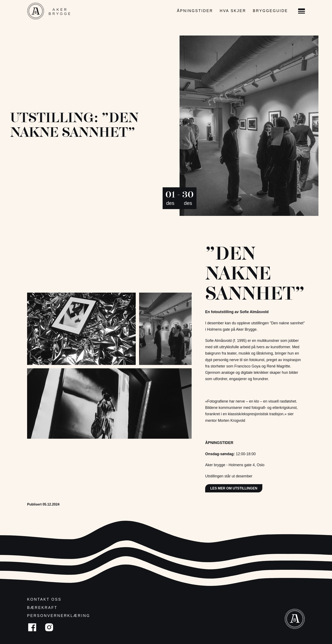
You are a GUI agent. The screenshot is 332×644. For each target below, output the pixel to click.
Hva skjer (233, 11)
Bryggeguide (270, 11)
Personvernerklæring (59, 616)
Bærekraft (42, 608)
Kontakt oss (44, 599)
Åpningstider (195, 11)
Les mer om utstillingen (234, 488)
